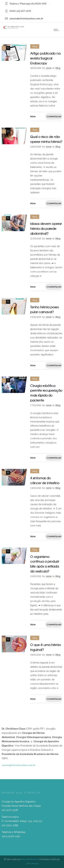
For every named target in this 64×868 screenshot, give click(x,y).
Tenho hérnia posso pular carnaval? (45, 309)
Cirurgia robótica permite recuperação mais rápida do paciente (46, 393)
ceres (49, 68)
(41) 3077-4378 (10, 810)
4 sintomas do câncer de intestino (45, 480)
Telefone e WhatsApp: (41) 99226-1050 (28, 4)
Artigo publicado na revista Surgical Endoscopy (45, 58)
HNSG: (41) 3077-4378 (21, 11)
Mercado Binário (30, 859)
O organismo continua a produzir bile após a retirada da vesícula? (45, 564)
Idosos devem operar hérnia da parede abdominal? (46, 229)
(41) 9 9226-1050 (11, 836)
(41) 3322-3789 (10, 825)
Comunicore (32, 864)
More (33, 116)
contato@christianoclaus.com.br (24, 19)
